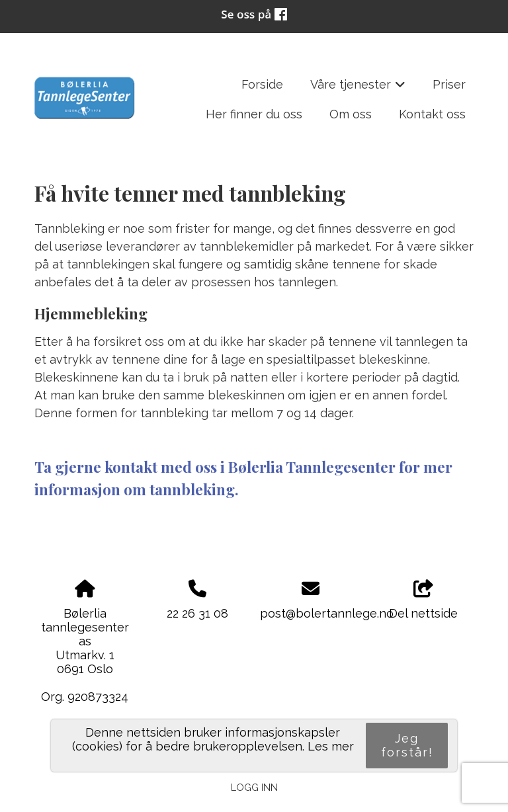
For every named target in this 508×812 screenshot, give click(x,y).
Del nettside (423, 600)
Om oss (351, 114)
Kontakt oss (432, 114)
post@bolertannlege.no (327, 613)
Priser (449, 84)
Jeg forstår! (407, 745)
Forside (262, 84)
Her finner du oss (254, 114)
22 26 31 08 (197, 613)
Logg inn (254, 787)
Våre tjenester (358, 89)
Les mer (331, 746)
